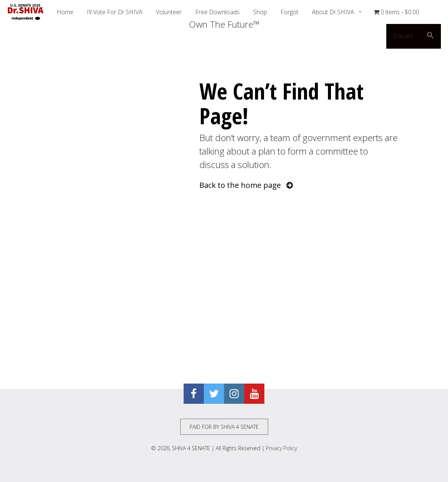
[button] (430, 36)
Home (65, 12)
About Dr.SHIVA (334, 12)
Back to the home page (246, 185)
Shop (260, 12)
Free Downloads (217, 12)
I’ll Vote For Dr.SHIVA (115, 12)
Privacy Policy (281, 448)
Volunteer (169, 12)
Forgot (289, 12)
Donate (403, 36)
